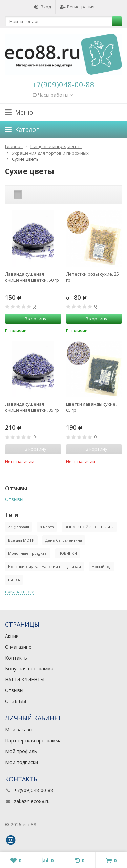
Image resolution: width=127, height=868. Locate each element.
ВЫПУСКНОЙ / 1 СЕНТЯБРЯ (89, 527)
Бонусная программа (29, 669)
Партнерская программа (33, 740)
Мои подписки (22, 762)
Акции (12, 636)
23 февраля (19, 527)
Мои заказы (19, 730)
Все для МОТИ (21, 540)
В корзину (32, 319)
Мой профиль (21, 751)
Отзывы (14, 499)
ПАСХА (14, 580)
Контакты (16, 658)
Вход (42, 7)
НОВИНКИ (68, 553)
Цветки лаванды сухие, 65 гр (91, 407)
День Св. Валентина (64, 540)
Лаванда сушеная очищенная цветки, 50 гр (32, 277)
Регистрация (77, 7)
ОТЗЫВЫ (16, 701)
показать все (20, 591)
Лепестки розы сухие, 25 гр (92, 277)
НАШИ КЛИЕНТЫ (25, 679)
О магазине (18, 647)
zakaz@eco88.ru (32, 801)
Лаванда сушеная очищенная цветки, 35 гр (32, 407)
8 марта (47, 527)
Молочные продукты (28, 553)
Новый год (102, 567)
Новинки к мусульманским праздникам (45, 567)
